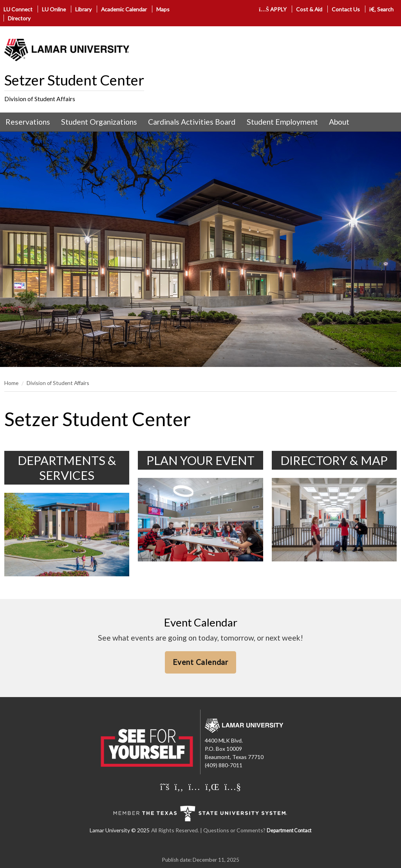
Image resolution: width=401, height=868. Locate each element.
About (339, 122)
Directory (19, 18)
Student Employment (282, 122)
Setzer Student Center (74, 80)
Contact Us (346, 9)
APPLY (273, 9)
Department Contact (289, 831)
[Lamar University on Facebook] (179, 786)
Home (11, 383)
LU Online (54, 9)
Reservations (28, 122)
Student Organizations (99, 122)
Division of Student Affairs (40, 99)
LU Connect (18, 9)
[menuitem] (28, 122)
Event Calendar (200, 662)
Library (83, 9)
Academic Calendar (124, 9)
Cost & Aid (309, 9)
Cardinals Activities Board (192, 122)
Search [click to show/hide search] (382, 9)
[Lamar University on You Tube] (233, 786)
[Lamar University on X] (165, 786)
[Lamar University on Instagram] (194, 786)
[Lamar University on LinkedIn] (212, 786)
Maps (163, 9)
